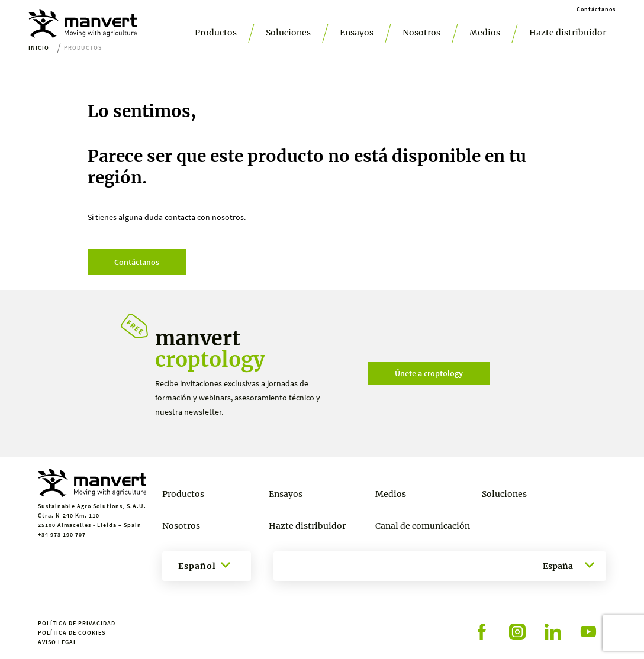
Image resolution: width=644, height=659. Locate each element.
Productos (216, 33)
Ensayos (357, 33)
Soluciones (288, 33)
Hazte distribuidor (568, 33)
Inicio (39, 48)
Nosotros (421, 33)
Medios (485, 33)
